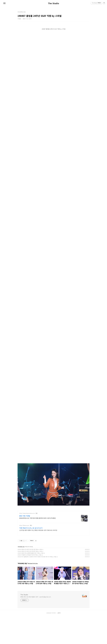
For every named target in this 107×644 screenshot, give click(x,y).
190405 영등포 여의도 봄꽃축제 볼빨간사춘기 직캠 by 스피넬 (30, 581)
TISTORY (54, 641)
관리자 (59, 641)
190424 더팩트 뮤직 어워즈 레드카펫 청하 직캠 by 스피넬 (30, 579)
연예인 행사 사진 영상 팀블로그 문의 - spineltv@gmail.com (36, 625)
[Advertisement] (53, 521)
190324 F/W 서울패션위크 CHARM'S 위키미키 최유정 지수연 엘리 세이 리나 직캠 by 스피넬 (37, 585)
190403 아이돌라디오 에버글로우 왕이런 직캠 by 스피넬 (29, 583)
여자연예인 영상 (21, 574)
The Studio (53, 3)
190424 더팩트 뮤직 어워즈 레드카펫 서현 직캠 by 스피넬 (30, 577)
